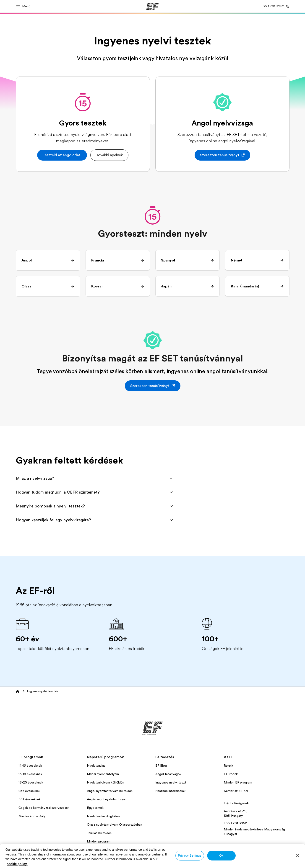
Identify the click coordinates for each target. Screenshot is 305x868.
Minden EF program (238, 782)
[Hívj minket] (274, 6)
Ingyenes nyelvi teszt (171, 782)
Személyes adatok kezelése (119, 863)
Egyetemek (95, 808)
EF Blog (161, 766)
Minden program (99, 841)
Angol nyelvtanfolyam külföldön (110, 791)
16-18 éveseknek (30, 774)
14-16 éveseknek (30, 766)
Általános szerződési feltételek (164, 863)
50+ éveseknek (30, 799)
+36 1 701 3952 (235, 823)
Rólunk (228, 766)
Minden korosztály (32, 816)
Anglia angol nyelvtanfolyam (107, 799)
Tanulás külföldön (99, 833)
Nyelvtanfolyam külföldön (106, 782)
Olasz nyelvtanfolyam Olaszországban (115, 824)
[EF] (152, 6)
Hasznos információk (170, 791)
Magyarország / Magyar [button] (34, 863)
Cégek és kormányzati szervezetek (44, 808)
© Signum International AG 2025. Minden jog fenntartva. (253, 863)
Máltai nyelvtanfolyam (103, 774)
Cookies (196, 863)
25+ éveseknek (29, 791)
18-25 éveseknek (31, 782)
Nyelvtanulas (96, 766)
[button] (24, 6)
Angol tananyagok (168, 774)
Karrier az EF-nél (236, 791)
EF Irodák (231, 774)
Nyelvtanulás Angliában (103, 816)
